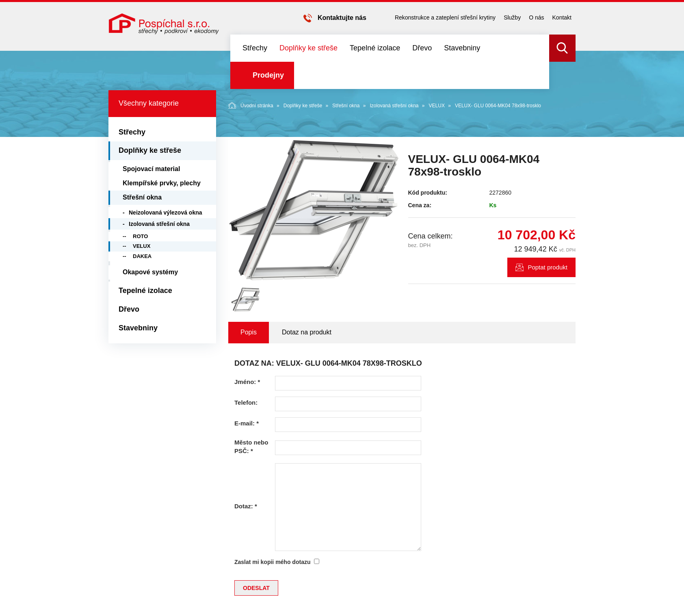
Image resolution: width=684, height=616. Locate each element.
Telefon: (246, 402)
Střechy (255, 48)
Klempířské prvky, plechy (162, 183)
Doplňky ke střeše (308, 48)
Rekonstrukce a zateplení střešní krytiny (445, 17)
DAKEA (142, 256)
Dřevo (422, 48)
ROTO (140, 236)
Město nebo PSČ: (251, 447)
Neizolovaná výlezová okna (166, 213)
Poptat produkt (548, 267)
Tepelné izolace (375, 48)
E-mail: (247, 423)
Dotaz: (246, 506)
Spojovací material (151, 169)
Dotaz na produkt (307, 332)
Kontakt (562, 17)
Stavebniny (462, 48)
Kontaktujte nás (342, 18)
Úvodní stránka (251, 105)
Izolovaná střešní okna (394, 106)
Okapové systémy (150, 272)
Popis (249, 332)
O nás (536, 17)
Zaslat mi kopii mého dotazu (272, 562)
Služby (512, 17)
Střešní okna (346, 106)
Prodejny (268, 75)
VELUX (437, 106)
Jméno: (247, 382)
